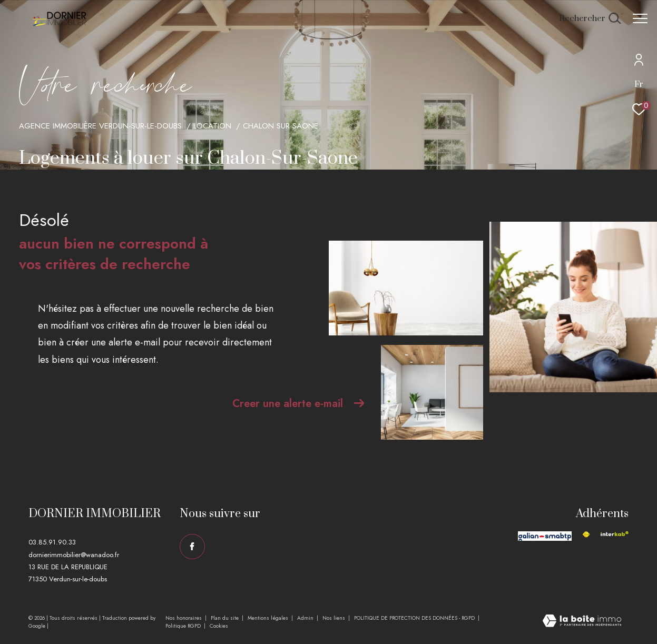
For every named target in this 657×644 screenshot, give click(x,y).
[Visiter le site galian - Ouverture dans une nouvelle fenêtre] (545, 536)
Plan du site (225, 618)
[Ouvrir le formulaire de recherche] (585, 19)
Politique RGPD (183, 626)
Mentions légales (269, 618)
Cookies (219, 626)
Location (212, 126)
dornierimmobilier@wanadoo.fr (74, 555)
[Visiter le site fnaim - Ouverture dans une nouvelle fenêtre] (586, 534)
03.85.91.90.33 (52, 542)
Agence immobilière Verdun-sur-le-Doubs (100, 126)
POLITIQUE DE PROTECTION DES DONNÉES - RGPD (415, 618)
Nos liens (335, 618)
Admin (306, 618)
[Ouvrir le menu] (640, 18)
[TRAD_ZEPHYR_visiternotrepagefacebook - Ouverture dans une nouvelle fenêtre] (192, 547)
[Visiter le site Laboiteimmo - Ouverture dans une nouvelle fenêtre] (582, 622)
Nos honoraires (184, 618)
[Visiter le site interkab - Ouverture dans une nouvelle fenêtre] (615, 534)
